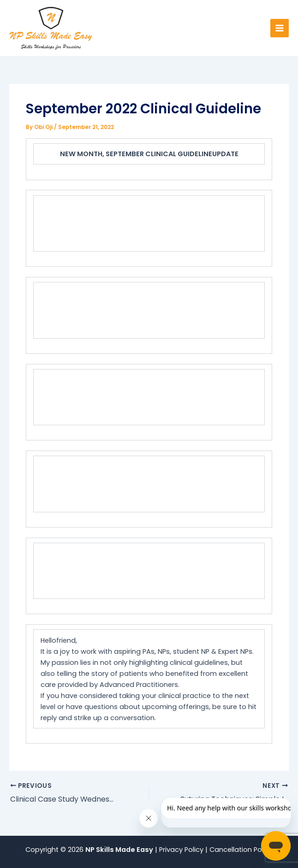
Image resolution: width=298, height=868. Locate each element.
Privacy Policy (182, 850)
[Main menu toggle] (280, 28)
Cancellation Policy (241, 850)
